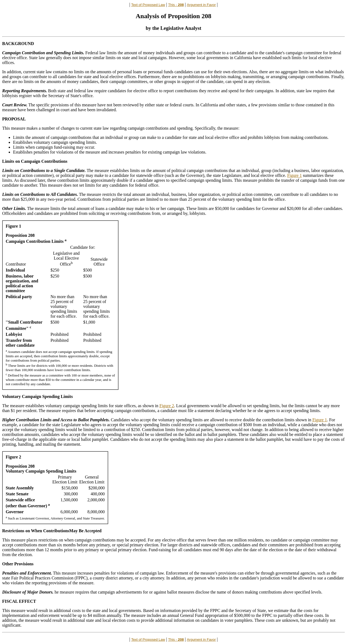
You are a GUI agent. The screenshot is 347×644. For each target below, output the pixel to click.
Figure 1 (294, 175)
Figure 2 (167, 406)
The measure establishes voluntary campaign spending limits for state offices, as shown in (81, 406)
